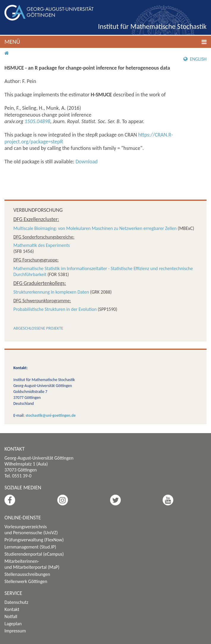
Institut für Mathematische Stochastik (152, 26)
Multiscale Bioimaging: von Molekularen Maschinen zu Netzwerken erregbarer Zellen (95, 228)
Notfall (11, 616)
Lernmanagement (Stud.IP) (30, 547)
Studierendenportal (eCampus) (34, 554)
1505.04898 (38, 121)
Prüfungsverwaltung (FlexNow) (34, 540)
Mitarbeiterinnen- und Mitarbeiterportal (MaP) (32, 564)
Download (87, 162)
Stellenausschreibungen (27, 574)
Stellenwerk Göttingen (26, 581)
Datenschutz (16, 602)
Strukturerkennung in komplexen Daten (51, 292)
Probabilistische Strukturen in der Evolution (55, 309)
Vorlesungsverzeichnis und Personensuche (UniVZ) (31, 530)
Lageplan (13, 624)
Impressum (15, 631)
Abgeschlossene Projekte (38, 328)
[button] (105, 42)
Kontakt (12, 609)
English (195, 59)
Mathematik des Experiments (42, 245)
